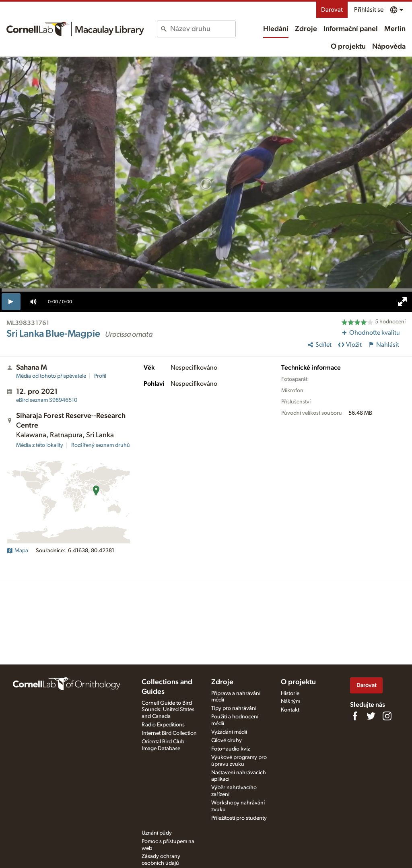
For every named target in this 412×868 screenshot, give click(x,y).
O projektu (348, 47)
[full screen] (402, 302)
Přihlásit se (369, 10)
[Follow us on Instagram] (387, 716)
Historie (290, 693)
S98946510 (47, 400)
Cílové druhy (227, 740)
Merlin (395, 29)
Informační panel (351, 29)
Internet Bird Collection (169, 733)
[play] (11, 302)
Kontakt (290, 710)
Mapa (17, 551)
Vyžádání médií (229, 732)
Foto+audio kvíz (231, 749)
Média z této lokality (40, 445)
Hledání (276, 29)
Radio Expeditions (163, 725)
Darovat (332, 10)
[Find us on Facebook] (355, 716)
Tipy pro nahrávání (234, 708)
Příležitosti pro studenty (239, 818)
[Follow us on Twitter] (371, 716)
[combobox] (203, 29)
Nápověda (389, 47)
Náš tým (290, 701)
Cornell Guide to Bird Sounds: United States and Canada (168, 710)
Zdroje (306, 29)
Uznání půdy (157, 833)
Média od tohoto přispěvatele (51, 376)
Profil (100, 376)
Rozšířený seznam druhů (101, 445)
